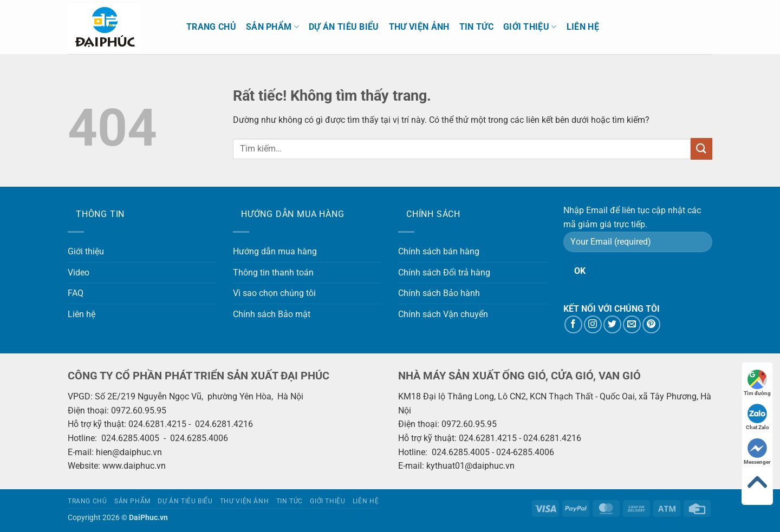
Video (79, 272)
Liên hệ (583, 27)
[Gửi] (701, 149)
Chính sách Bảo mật (272, 314)
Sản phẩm (272, 27)
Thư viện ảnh (419, 27)
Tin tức (476, 27)
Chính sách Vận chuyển (443, 314)
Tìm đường (757, 383)
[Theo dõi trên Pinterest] (651, 324)
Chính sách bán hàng (439, 251)
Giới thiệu (530, 27)
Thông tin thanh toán (273, 272)
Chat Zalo (758, 417)
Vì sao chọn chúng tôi (274, 293)
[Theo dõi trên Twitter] (612, 324)
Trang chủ (211, 27)
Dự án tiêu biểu (344, 27)
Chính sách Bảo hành (439, 293)
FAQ (76, 293)
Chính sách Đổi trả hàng (444, 272)
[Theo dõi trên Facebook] (573, 324)
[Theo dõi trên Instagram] (593, 324)
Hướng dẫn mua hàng (275, 251)
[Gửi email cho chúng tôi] (632, 324)
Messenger (757, 452)
